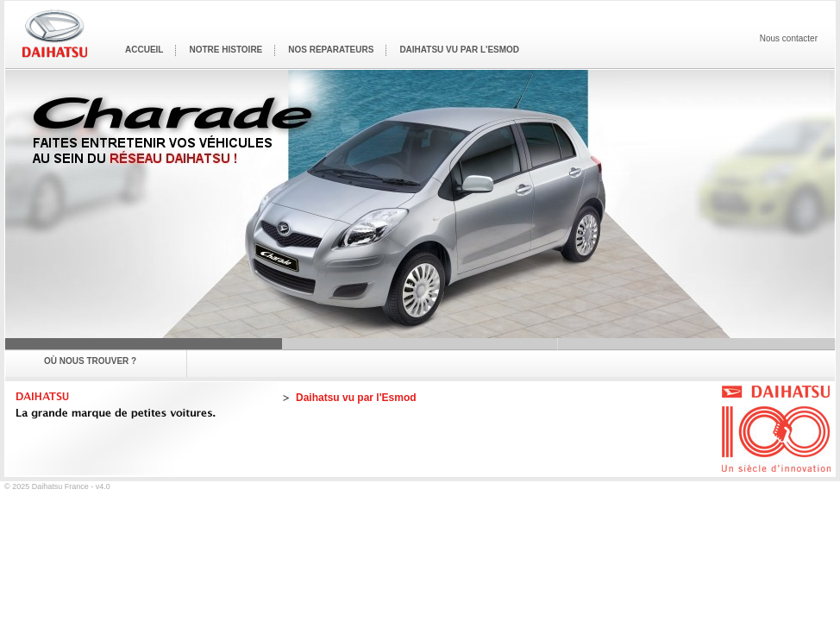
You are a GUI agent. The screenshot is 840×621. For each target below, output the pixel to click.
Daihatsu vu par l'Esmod (459, 50)
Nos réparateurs (331, 50)
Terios (696, 344)
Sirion (420, 344)
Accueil (144, 50)
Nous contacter (789, 38)
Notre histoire (226, 50)
